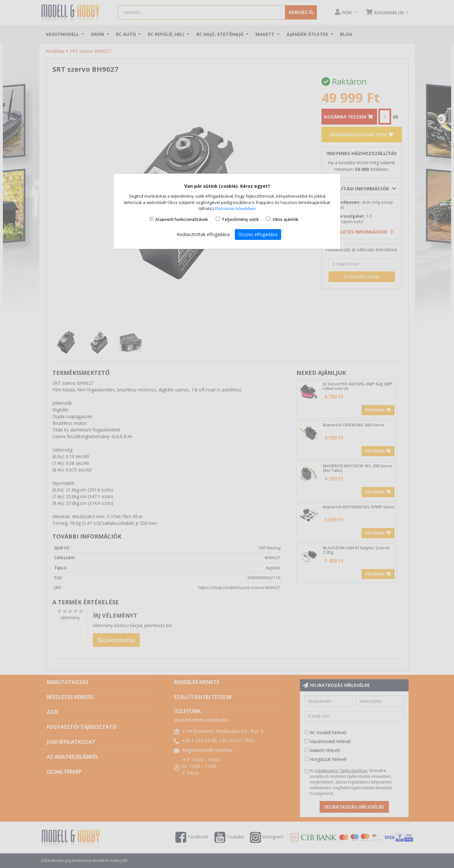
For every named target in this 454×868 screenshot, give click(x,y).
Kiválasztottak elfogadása (203, 234)
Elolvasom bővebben (235, 208)
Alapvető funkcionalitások (182, 219)
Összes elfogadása (258, 234)
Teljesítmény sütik (240, 219)
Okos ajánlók (285, 219)
